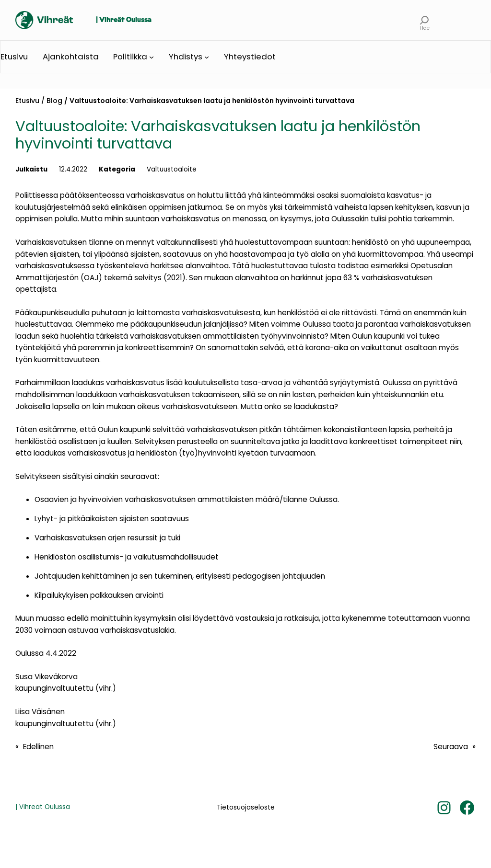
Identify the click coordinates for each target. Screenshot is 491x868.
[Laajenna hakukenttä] (425, 20)
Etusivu (27, 101)
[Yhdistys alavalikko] (207, 57)
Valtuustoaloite (172, 169)
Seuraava (451, 747)
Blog (54, 101)
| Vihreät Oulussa (124, 20)
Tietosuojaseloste (246, 807)
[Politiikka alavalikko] (152, 57)
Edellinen (38, 747)
